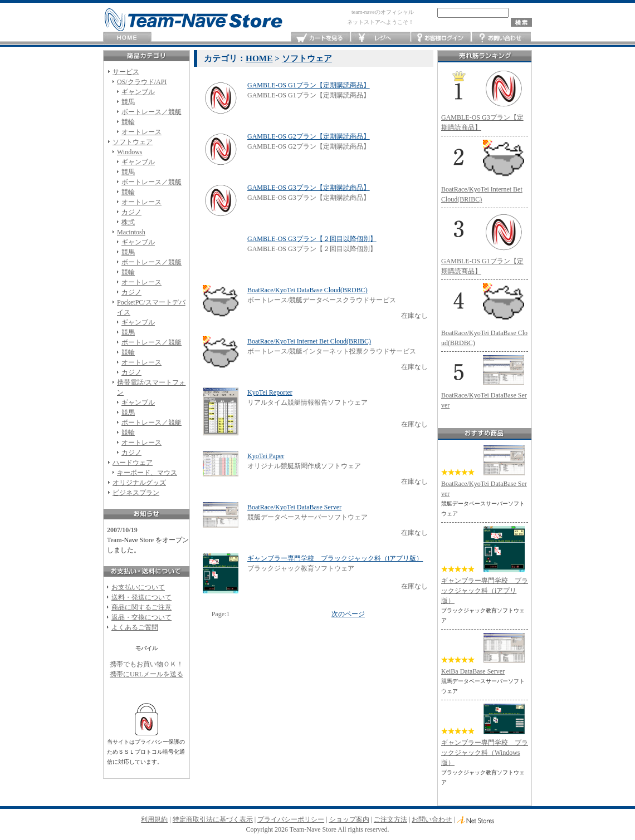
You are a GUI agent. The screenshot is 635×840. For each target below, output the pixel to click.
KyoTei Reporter (270, 392)
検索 (521, 22)
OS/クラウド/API (142, 82)
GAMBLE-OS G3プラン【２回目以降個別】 (312, 239)
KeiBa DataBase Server (473, 671)
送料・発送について (141, 597)
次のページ (348, 614)
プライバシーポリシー (291, 819)
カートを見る (321, 38)
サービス (126, 72)
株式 (128, 222)
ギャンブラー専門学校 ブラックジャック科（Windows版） (485, 753)
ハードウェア (133, 463)
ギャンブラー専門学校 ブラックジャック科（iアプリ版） (335, 558)
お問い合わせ (501, 38)
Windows (130, 152)
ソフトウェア (133, 142)
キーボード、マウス (147, 473)
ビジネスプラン (136, 493)
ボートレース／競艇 (152, 112)
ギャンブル (138, 92)
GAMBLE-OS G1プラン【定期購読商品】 (309, 85)
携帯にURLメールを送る (146, 674)
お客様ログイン (441, 38)
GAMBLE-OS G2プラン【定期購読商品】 (309, 136)
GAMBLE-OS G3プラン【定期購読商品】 (309, 188)
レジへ (381, 38)
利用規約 (154, 819)
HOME (127, 38)
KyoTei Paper (266, 456)
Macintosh (131, 232)
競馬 (128, 102)
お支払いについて (138, 587)
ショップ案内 (349, 819)
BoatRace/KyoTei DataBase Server (294, 507)
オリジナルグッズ (139, 483)
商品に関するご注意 (141, 607)
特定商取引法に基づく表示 (213, 819)
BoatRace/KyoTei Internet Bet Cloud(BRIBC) (309, 341)
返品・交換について (141, 617)
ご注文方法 (390, 819)
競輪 (128, 122)
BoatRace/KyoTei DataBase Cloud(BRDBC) (307, 290)
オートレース (141, 132)
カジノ (131, 212)
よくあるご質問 (135, 627)
